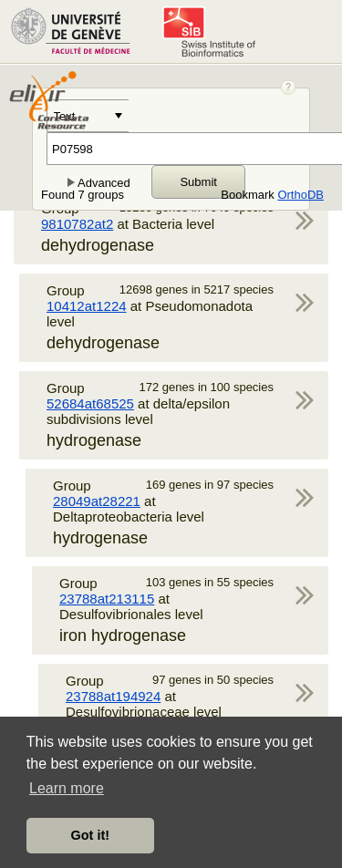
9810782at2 (77, 224)
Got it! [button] (90, 835)
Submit (198, 182)
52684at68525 (90, 403)
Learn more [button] (67, 788)
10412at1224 (87, 306)
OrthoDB (301, 195)
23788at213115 (107, 599)
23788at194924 (113, 696)
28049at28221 (97, 501)
